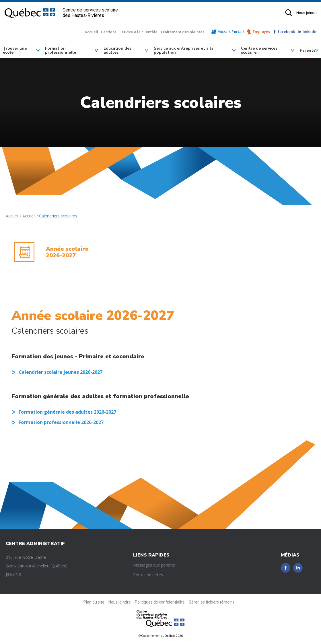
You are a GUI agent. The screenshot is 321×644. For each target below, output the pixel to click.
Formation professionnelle (61, 50)
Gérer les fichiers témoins (212, 602)
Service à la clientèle (138, 32)
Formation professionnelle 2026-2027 (61, 422)
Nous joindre (307, 13)
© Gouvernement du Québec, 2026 (161, 636)
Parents (308, 50)
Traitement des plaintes (182, 32)
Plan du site (94, 602)
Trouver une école (15, 50)
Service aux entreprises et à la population (184, 50)
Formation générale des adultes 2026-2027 (67, 412)
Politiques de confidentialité (160, 602)
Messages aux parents (154, 565)
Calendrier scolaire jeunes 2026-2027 (61, 372)
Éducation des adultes (117, 50)
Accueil (91, 32)
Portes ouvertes (148, 575)
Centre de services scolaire (259, 50)
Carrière (109, 32)
